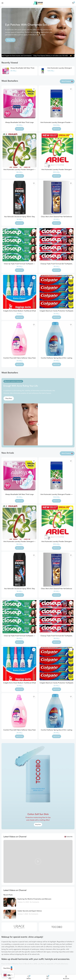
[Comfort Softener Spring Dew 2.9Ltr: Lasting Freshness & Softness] (57, 339)
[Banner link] (38, 786)
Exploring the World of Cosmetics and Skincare (34, 899)
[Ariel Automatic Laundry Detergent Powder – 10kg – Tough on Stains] (43, 71)
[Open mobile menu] (2, 3)
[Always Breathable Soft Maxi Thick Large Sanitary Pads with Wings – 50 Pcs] (6, 71)
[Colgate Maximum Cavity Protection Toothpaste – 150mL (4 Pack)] (57, 292)
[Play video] (38, 861)
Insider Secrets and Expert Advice (30, 911)
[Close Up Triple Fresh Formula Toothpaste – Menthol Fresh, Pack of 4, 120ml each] (19, 245)
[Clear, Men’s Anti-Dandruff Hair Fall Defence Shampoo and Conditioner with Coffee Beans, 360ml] (57, 198)
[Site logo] (38, 3)
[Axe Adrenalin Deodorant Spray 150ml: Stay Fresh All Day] (19, 198)
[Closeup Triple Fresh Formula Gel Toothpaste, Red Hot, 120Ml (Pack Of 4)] (57, 245)
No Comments (34, 902)
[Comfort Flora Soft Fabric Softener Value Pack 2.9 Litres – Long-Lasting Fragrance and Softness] (19, 339)
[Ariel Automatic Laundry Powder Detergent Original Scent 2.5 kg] (57, 151)
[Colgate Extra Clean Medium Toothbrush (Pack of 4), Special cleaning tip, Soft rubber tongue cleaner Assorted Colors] (19, 292)
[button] (19, 129)
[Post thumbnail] (10, 902)
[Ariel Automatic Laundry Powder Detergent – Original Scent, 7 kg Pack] (19, 151)
